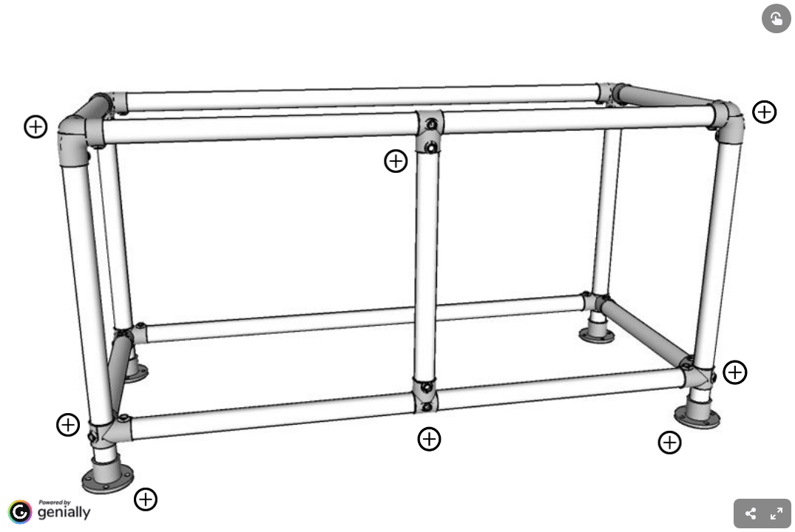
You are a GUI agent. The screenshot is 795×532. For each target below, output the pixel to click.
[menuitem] (777, 514)
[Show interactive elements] (777, 18)
